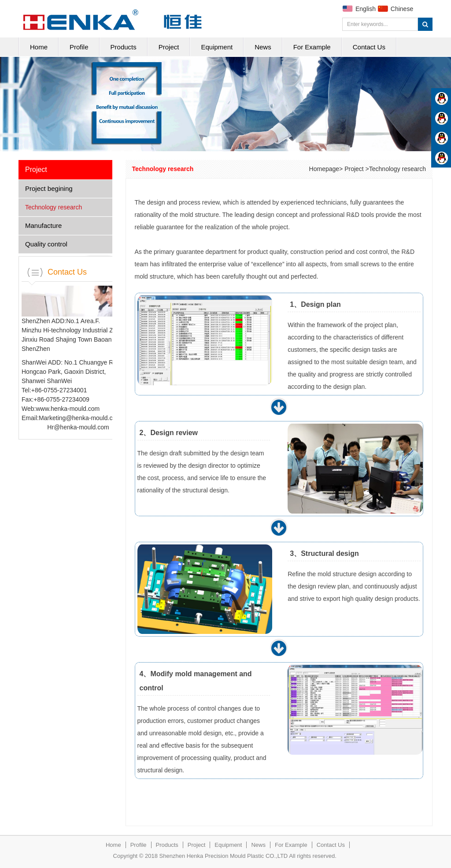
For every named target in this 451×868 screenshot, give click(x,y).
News (263, 47)
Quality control (46, 244)
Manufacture (43, 225)
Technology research (54, 207)
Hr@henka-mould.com (78, 427)
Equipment (217, 47)
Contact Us (369, 47)
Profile (79, 47)
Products (124, 47)
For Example (312, 47)
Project (169, 47)
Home (39, 47)
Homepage (324, 169)
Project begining (49, 188)
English (366, 9)
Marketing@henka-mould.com (80, 418)
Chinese (402, 9)
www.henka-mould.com (68, 409)
